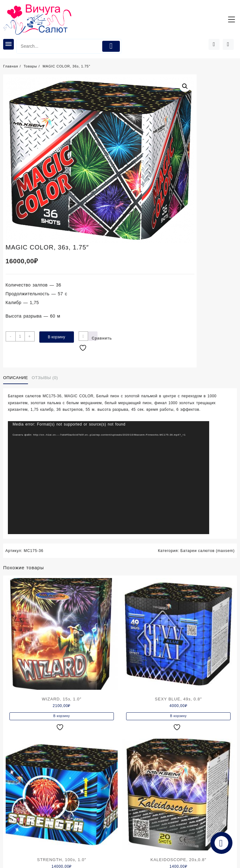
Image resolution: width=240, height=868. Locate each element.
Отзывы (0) (45, 378)
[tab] (17, 378)
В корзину (56, 337)
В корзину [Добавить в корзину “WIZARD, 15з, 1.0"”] (61, 716)
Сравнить (95, 338)
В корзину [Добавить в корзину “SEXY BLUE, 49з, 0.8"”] (179, 716)
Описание (16, 378)
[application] (109, 478)
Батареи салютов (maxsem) (208, 551)
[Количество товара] (20, 336)
